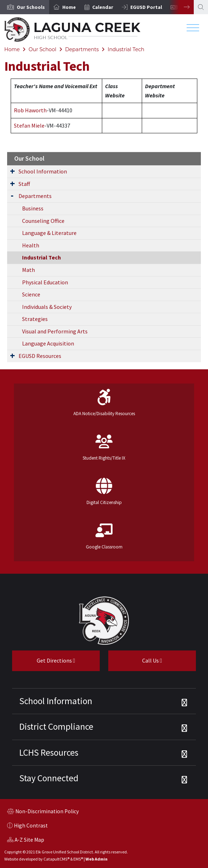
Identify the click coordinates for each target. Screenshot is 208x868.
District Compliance (56, 727)
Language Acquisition (48, 343)
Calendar (103, 7)
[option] (25, 7)
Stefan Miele (29, 125)
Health (31, 245)
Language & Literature (49, 233)
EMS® (78, 859)
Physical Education (45, 282)
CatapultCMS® (56, 859)
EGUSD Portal (146, 7)
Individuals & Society (47, 307)
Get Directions (44, 663)
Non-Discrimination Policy (43, 812)
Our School (42, 49)
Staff (24, 184)
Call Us (135, 663)
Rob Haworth (30, 110)
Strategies (35, 319)
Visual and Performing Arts (55, 331)
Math (28, 270)
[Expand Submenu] (12, 171)
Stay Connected (49, 778)
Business (33, 208)
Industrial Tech (126, 49)
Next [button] (181, 7)
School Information (43, 171)
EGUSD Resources (40, 356)
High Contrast (31, 826)
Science (31, 294)
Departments (82, 49)
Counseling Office (43, 221)
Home (69, 7)
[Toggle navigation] (193, 30)
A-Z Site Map (26, 841)
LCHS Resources (49, 752)
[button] (31, 7)
